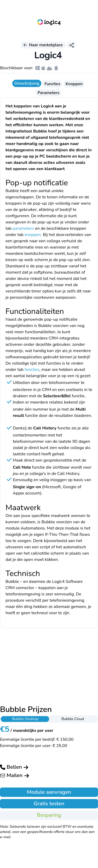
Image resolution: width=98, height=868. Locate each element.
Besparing (49, 815)
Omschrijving (27, 83)
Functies (52, 84)
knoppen (33, 235)
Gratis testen (49, 804)
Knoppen (74, 84)
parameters (24, 228)
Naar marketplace (43, 45)
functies (32, 370)
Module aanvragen (49, 792)
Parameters (48, 93)
